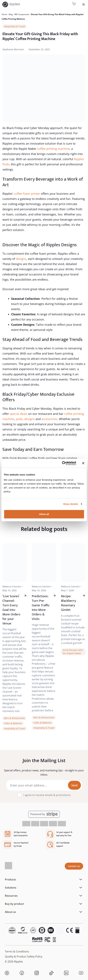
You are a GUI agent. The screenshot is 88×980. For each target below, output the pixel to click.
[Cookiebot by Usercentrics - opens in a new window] (62, 463)
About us (10, 912)
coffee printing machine (53, 149)
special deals (18, 414)
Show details (71, 504)
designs (21, 259)
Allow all (44, 514)
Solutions (11, 888)
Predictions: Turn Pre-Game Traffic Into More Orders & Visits (41, 608)
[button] (7, 973)
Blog (11, 14)
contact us (74, 866)
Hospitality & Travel (15, 26)
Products (10, 879)
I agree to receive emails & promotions (47, 795)
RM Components (22, 14)
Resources (11, 896)
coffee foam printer (26, 194)
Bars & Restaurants (14, 718)
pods (19, 419)
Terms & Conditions (17, 951)
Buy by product (14, 904)
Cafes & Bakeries (13, 723)
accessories (49, 419)
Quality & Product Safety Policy (24, 956)
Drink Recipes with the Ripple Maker (73, 652)
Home (4, 14)
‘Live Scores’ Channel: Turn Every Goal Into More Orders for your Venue (11, 610)
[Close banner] (83, 463)
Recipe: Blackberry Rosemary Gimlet (69, 603)
